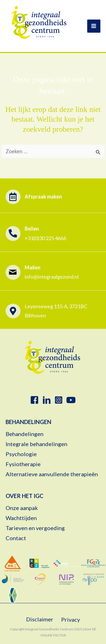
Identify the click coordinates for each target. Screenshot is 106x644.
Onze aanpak (22, 508)
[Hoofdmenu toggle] (94, 26)
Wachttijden (21, 518)
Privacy (71, 619)
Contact (16, 538)
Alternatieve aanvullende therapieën (52, 474)
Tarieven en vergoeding (35, 528)
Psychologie (21, 454)
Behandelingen (25, 434)
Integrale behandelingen (38, 444)
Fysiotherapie (23, 464)
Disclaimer (40, 619)
